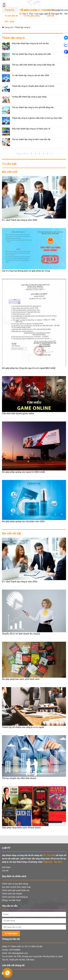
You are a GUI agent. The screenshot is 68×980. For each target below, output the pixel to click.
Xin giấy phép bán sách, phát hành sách (21, 679)
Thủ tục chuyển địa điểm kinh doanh (19, 778)
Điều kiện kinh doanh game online (18, 414)
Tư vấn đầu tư (11, 16)
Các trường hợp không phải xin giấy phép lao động (26, 271)
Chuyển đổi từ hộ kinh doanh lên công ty (21, 634)
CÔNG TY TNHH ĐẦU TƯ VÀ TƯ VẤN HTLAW (22, 947)
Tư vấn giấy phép (32, 16)
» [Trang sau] (51, 154)
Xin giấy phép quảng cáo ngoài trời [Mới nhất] (23, 472)
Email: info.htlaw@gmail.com (15, 953)
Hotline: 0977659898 (11, 950)
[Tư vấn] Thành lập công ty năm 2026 (20, 220)
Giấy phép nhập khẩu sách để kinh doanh (21, 828)
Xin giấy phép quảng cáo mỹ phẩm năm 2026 (23, 521)
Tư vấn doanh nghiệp (44, 10)
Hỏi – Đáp (9, 22)
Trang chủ (9, 10)
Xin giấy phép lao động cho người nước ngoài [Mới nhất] (29, 368)
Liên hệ (50, 16)
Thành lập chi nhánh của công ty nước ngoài (23, 727)
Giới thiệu (24, 10)
